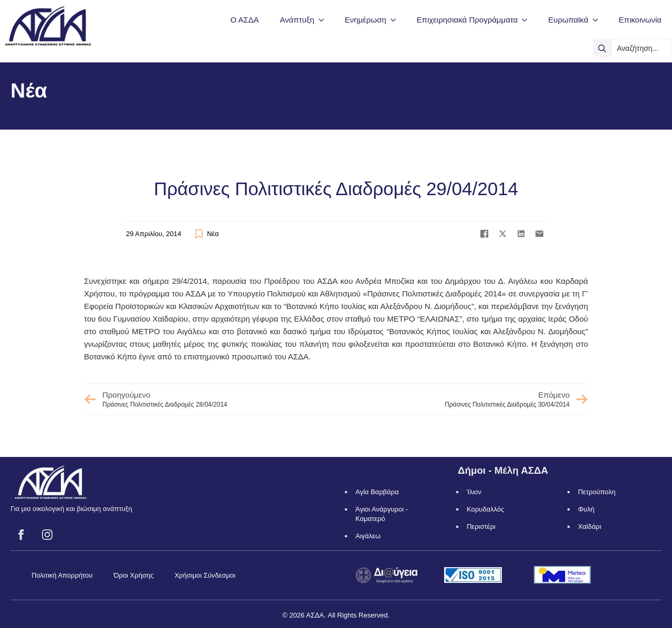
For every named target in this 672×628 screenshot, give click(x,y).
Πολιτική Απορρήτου (62, 575)
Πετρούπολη (597, 492)
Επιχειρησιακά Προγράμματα (468, 20)
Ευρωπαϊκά (568, 20)
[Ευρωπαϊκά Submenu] (598, 20)
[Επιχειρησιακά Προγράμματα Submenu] (528, 20)
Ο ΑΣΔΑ (245, 20)
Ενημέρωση (366, 20)
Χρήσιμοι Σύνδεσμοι (205, 575)
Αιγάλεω (368, 536)
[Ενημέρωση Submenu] (396, 20)
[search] (602, 48)
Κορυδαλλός (485, 509)
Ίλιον (474, 492)
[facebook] (21, 535)
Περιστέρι (481, 526)
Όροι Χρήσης (133, 575)
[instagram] (47, 535)
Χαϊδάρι (590, 526)
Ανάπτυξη (297, 20)
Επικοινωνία (640, 20)
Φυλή (586, 509)
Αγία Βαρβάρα (377, 492)
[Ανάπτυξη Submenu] (324, 20)
